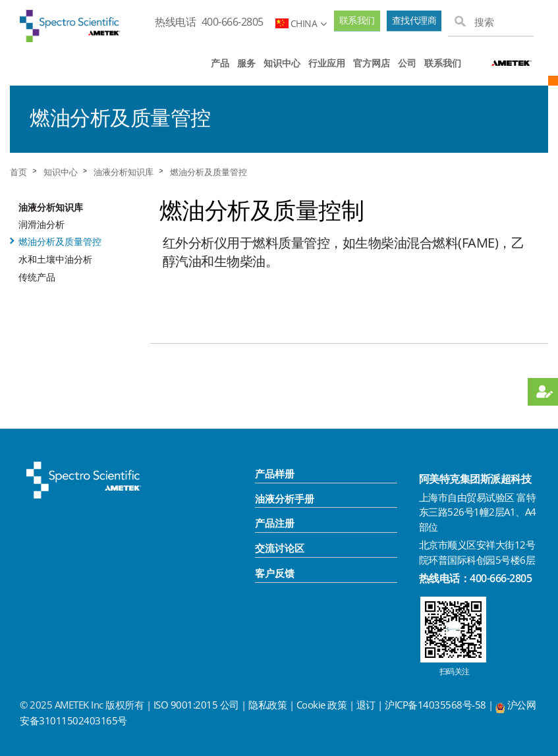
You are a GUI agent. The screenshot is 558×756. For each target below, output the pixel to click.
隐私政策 (267, 705)
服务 (246, 63)
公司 (407, 63)
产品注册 (275, 523)
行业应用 (327, 63)
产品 (220, 63)
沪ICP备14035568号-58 (436, 705)
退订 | (371, 705)
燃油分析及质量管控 (209, 172)
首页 (18, 172)
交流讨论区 (280, 548)
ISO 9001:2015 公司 (196, 705)
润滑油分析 (42, 224)
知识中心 (282, 63)
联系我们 (357, 20)
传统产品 (37, 277)
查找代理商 (414, 20)
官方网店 (372, 63)
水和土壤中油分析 (55, 259)
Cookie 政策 (322, 705)
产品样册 (275, 473)
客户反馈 (275, 573)
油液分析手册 (285, 499)
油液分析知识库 (124, 172)
